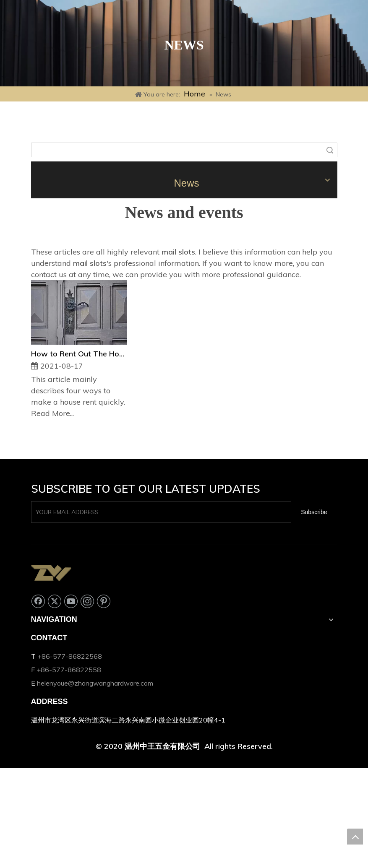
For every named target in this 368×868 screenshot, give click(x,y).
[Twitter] (55, 601)
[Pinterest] (104, 601)
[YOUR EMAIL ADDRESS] (159, 512)
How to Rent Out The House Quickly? (79, 354)
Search (330, 150)
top (355, 837)
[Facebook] (38, 601)
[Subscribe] (314, 512)
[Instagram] (87, 601)
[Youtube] (71, 601)
